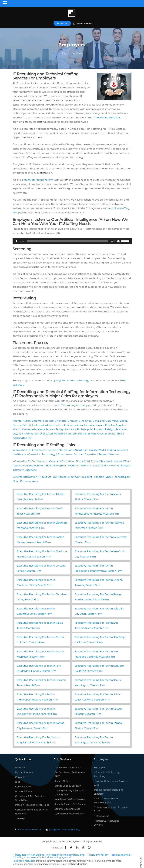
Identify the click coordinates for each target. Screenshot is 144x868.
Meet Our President (80, 477)
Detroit (27, 425)
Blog (15, 481)
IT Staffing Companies (25, 857)
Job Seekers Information (68, 767)
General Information (60, 450)
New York (70, 429)
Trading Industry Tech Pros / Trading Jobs (69, 793)
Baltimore (38, 421)
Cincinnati (85, 421)
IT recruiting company (107, 117)
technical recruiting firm (39, 180)
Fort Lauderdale (42, 425)
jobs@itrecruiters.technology (72, 380)
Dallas (123, 421)
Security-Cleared (78, 465)
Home (64, 53)
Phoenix (99, 429)
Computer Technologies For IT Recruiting (32, 812)
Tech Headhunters (120, 855)
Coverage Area (29, 481)
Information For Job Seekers (30, 461)
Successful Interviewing (104, 465)
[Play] (17, 241)
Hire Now (62, 23)
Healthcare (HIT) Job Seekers (70, 799)
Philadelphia (85, 429)
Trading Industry (117, 450)
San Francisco (57, 434)
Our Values (60, 477)
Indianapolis (72, 425)
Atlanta (17, 421)
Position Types (103, 477)
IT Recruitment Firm (97, 855)
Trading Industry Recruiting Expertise (109, 792)
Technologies (121, 477)
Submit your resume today (69, 814)
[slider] (68, 241)
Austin (27, 421)
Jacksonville (88, 425)
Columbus (112, 421)
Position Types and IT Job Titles (32, 805)
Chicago (73, 421)
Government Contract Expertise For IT (111, 809)
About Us (80, 450)
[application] (72, 241)
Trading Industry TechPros (28, 465)
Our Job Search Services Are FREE (70, 774)
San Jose (71, 434)
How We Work (96, 450)
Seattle (82, 434)
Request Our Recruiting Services (107, 823)
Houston (58, 425)
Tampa (120, 434)
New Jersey (56, 429)
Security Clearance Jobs (67, 809)
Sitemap (20, 818)
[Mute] (119, 241)
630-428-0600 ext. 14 (30, 829)
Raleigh (109, 429)
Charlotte (61, 421)
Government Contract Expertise (77, 454)
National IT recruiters (24, 861)
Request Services (109, 454)
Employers (100, 767)
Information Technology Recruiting (107, 774)
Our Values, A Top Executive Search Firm (30, 798)
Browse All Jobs (24, 791)
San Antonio (26, 434)
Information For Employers (29, 450)
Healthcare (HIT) (56, 465)
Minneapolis (29, 429)
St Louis (109, 434)
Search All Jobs (63, 781)
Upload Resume (82, 23)
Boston (50, 421)
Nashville (43, 429)
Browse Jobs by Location (68, 786)
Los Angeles (118, 425)
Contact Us (21, 777)
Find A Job (82, 461)
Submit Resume (101, 461)
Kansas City (103, 425)
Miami (16, 429)
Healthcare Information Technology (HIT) (107, 800)
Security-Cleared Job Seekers (70, 804)
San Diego (41, 434)
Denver (17, 425)
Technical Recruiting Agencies (55, 857)
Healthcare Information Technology (34, 454)
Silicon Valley (96, 434)
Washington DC (22, 438)
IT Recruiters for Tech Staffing (28, 855)
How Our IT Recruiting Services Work (111, 783)
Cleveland (99, 421)
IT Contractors (101, 816)
